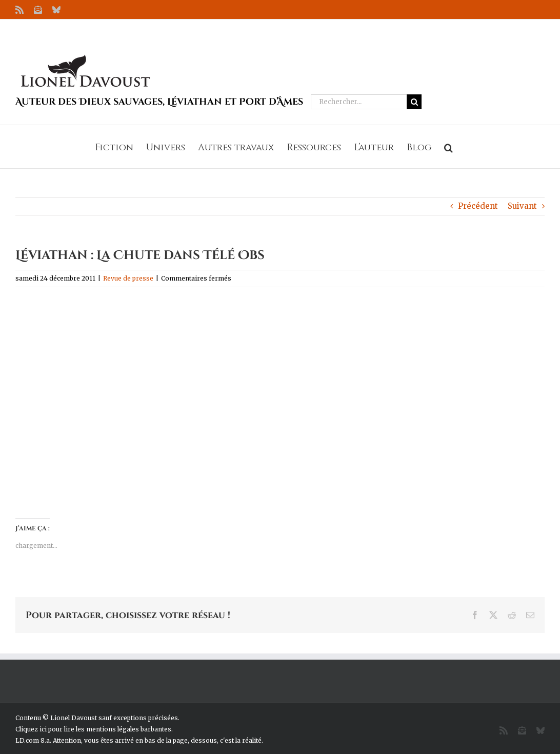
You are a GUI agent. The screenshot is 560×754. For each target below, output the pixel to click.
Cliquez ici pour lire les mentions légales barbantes (93, 729)
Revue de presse (128, 278)
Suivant (522, 206)
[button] (448, 147)
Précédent (478, 206)
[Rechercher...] (359, 102)
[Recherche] (414, 102)
